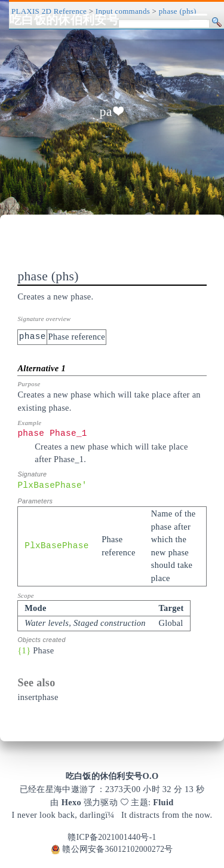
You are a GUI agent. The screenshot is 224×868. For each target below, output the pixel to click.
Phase (43, 650)
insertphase (38, 697)
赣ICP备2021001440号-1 (112, 837)
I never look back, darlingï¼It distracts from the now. (112, 815)
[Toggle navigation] (198, 20)
